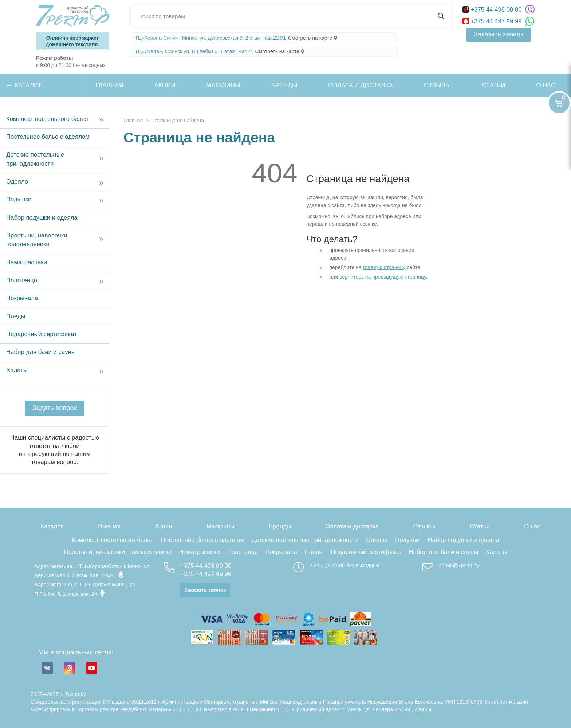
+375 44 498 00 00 (493, 10)
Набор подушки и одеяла (42, 218)
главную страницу (384, 267)
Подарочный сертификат (42, 334)
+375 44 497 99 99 (493, 21)
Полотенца (22, 280)
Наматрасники (27, 262)
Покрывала (22, 298)
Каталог (28, 85)
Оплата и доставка (361, 85)
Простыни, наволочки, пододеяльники (38, 240)
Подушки (19, 199)
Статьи (493, 85)
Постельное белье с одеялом (48, 137)
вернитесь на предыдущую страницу (383, 277)
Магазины (223, 85)
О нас (532, 526)
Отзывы (437, 85)
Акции (165, 85)
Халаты (17, 370)
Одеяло (17, 182)
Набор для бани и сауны (41, 352)
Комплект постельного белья (47, 119)
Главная (109, 85)
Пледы (16, 316)
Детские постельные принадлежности (35, 159)
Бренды (284, 85)
